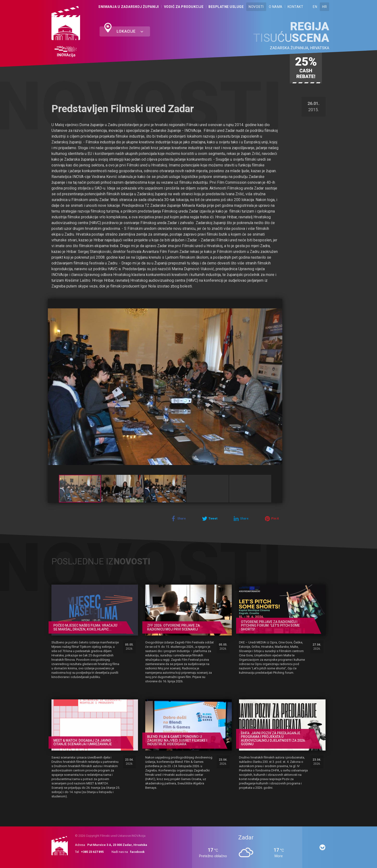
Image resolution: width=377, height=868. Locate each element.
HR (324, 7)
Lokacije (130, 31)
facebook (137, 852)
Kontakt (295, 7)
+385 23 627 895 (92, 852)
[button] (278, 303)
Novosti (256, 7)
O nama (276, 7)
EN (315, 7)
